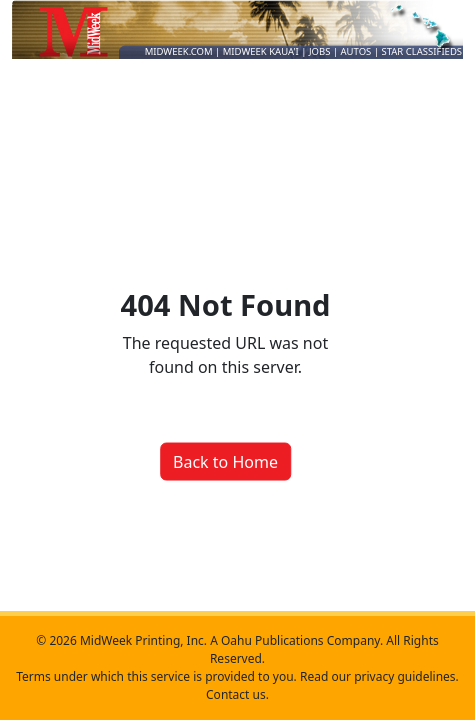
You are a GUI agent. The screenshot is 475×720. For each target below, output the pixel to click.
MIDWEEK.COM (179, 51)
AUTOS (357, 51)
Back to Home (225, 461)
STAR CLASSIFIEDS (422, 51)
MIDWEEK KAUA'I (261, 51)
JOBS (321, 51)
